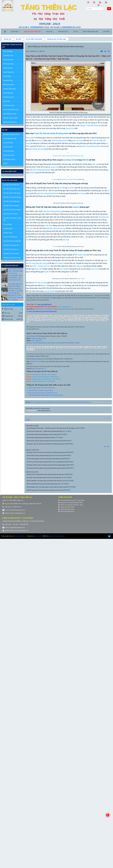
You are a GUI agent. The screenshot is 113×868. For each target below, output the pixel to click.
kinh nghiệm (59, 466)
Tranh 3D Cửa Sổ (8, 97)
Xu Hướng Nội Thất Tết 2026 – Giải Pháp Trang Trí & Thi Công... (15, 271)
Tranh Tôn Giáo (8, 68)
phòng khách (63, 140)
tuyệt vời (47, 475)
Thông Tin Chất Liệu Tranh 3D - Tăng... (71, 745)
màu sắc (29, 378)
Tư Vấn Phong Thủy (9, 159)
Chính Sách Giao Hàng (66, 750)
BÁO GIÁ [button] (50, 32)
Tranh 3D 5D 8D (8, 143)
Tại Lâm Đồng (7, 224)
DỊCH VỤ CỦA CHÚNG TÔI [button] (33, 32)
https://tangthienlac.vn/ (39, 609)
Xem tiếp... (107, 687)
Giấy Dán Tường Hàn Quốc (11, 134)
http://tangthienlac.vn (20, 777)
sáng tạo (79, 469)
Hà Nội (40, 469)
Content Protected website (57, 777)
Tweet (28, 660)
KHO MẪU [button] (107, 32)
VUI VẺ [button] (76, 32)
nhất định (49, 375)
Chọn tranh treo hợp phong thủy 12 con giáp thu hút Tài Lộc (43, 633)
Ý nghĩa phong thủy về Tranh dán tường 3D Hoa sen (41, 631)
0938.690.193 (36, 602)
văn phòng (102, 367)
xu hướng (67, 213)
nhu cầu (38, 523)
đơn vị (45, 526)
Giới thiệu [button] (15, 32)
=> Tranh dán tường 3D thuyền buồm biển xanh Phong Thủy (45, 636)
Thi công (55, 210)
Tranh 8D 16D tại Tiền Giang (12, 193)
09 (31, 602)
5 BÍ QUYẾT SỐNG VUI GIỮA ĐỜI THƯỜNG (15, 285)
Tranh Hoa (6, 101)
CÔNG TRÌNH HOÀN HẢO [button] (90, 32)
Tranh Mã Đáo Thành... (10, 114)
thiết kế (85, 213)
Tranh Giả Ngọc (8, 51)
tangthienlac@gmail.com (38, 579)
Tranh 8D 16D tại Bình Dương (12, 197)
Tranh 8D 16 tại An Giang (11, 254)
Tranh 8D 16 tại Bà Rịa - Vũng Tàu (12, 219)
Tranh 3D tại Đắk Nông (10, 237)
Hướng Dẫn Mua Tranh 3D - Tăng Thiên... (72, 741)
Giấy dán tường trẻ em (10, 122)
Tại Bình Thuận (8, 233)
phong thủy (70, 128)
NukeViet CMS (39, 777)
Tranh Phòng (7, 76)
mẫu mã (95, 218)
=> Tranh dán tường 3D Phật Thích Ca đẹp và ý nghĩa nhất (41, 628)
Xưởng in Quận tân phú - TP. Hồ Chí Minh (18, 759)
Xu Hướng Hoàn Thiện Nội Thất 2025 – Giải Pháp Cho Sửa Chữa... (15, 278)
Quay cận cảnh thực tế (44, 545)
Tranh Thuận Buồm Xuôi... (11, 110)
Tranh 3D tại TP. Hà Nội (10, 214)
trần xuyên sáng (81, 458)
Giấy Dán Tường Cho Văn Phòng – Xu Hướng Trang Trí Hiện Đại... (15, 291)
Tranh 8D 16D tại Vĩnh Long (12, 189)
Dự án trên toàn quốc (10, 139)
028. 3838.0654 (37, 581)
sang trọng (55, 221)
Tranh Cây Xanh (8, 93)
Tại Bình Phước (8, 229)
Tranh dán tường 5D (93, 125)
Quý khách (50, 532)
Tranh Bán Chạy (8, 56)
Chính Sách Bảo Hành (66, 752)
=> (27, 631)
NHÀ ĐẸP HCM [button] (63, 32)
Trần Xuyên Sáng (8, 64)
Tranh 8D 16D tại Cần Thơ (11, 185)
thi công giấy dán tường (38, 466)
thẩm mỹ (45, 146)
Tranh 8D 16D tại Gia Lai (11, 249)
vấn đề (62, 295)
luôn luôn (47, 469)
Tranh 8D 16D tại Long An (11, 206)
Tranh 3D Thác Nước (10, 89)
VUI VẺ (5, 164)
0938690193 (67, 27)
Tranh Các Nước (8, 60)
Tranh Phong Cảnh (9, 105)
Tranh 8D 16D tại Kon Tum (11, 245)
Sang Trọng (81, 210)
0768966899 (36, 27)
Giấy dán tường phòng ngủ (53, 361)
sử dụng (82, 301)
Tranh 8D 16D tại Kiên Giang (12, 258)
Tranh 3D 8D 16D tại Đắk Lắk (12, 241)
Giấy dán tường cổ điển (10, 118)
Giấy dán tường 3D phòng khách (56, 133)
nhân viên (38, 472)
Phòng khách (31, 138)
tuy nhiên (71, 295)
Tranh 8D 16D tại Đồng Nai (11, 201)
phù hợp (40, 149)
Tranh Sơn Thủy (8, 80)
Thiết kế (55, 140)
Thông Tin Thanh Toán (66, 748)
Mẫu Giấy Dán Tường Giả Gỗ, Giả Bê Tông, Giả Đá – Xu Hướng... (16, 297)
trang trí (83, 125)
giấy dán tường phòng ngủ (56, 378)
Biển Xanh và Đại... (9, 85)
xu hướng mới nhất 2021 (10, 266)
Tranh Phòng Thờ (8, 72)
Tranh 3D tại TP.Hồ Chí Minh (12, 210)
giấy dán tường (78, 140)
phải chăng (33, 149)
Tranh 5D (38, 133)
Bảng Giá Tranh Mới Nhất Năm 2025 (70, 743)
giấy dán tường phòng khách (40, 223)
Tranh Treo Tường (9, 155)
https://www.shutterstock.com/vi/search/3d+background (43, 552)
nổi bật (74, 213)
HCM (34, 469)
